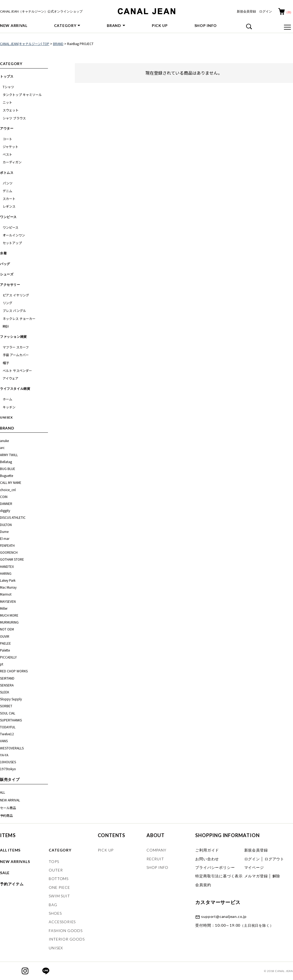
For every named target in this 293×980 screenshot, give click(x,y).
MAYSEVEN (8, 601)
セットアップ (12, 243)
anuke (5, 441)
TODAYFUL (8, 727)
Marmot (6, 594)
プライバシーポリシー (215, 867)
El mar (5, 538)
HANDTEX (7, 566)
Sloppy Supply (11, 699)
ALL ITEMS (10, 850)
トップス (7, 76)
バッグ (5, 264)
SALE (5, 873)
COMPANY (156, 850)
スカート (9, 198)
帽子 (6, 363)
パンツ (8, 183)
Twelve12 (7, 734)
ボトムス (7, 173)
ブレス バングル (14, 310)
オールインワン (14, 235)
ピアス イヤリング (16, 295)
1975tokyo (8, 769)
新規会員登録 (246, 11)
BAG (53, 905)
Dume (4, 531)
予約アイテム (12, 884)
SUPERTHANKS (11, 720)
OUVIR (5, 636)
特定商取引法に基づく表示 (219, 876)
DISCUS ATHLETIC (13, 517)
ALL (3, 792)
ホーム (7, 399)
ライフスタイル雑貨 (15, 389)
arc (3, 447)
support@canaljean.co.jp (224, 916)
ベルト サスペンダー (17, 370)
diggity (5, 510)
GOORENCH (9, 552)
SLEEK (5, 692)
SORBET (6, 706)
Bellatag (6, 462)
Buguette (7, 475)
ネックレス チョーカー (19, 318)
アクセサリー (10, 285)
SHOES (55, 913)
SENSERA (7, 685)
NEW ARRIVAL (14, 25)
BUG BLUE (8, 469)
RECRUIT (155, 859)
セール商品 (8, 808)
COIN (4, 497)
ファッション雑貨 (13, 337)
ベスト (7, 154)
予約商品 (6, 815)
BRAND (114, 25)
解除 (276, 876)
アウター (7, 128)
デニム (7, 191)
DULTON (6, 525)
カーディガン (12, 162)
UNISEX (6, 417)
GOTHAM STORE (12, 559)
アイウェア (11, 378)
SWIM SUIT (59, 896)
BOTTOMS (59, 879)
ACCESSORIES (62, 922)
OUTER (56, 870)
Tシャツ (8, 87)
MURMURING (9, 622)
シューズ (7, 274)
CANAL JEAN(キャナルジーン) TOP (25, 44)
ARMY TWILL (9, 455)
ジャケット (11, 146)
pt (2, 664)
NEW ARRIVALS (15, 861)
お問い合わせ (207, 859)
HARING (6, 573)
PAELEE (5, 643)
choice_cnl (8, 490)
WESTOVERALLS (12, 748)
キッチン (9, 407)
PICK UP (160, 25)
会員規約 (203, 885)
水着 (3, 253)
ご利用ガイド (207, 850)
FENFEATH (7, 545)
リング (7, 303)
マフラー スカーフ (16, 347)
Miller (4, 608)
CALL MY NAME (11, 482)
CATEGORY (65, 25)
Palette (5, 650)
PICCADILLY (8, 657)
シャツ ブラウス (14, 118)
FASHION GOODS (66, 931)
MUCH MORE (9, 615)
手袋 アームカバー (16, 355)
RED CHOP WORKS (14, 671)
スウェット (11, 110)
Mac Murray (8, 587)
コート (7, 139)
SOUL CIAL (8, 713)
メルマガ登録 (256, 876)
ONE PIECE (59, 887)
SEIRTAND (7, 678)
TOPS (54, 861)
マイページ (254, 867)
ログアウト (274, 859)
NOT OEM (7, 629)
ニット (7, 102)
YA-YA (4, 755)
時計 (6, 326)
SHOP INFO (206, 25)
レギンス (9, 206)
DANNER (6, 503)
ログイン (266, 11)
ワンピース (8, 217)
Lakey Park (8, 580)
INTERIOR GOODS (67, 939)
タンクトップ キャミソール (22, 95)
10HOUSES (8, 762)
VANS (4, 741)
